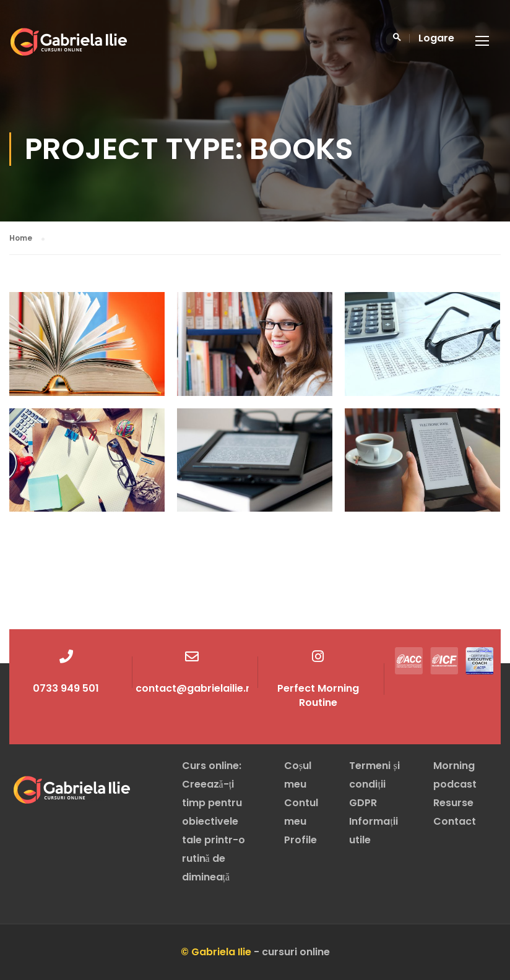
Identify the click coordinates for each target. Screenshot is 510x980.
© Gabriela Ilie (216, 952)
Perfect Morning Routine (318, 695)
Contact (455, 821)
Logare (436, 38)
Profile (300, 840)
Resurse (453, 803)
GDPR (363, 803)
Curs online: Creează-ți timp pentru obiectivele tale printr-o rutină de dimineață (214, 821)
